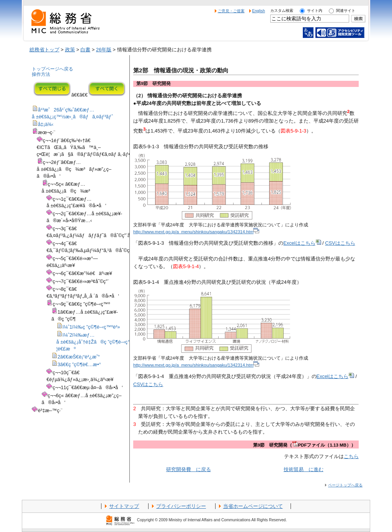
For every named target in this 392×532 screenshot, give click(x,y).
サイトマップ (124, 506)
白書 (85, 50)
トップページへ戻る (52, 69)
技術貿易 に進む (304, 469)
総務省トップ (44, 50)
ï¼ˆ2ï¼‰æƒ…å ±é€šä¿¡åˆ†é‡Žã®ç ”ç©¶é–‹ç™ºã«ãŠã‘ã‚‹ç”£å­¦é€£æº (117, 342)
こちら (351, 456)
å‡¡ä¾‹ (46, 124)
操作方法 (41, 74)
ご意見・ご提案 (231, 11)
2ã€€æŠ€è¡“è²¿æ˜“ (78, 357)
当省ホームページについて (253, 506)
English (259, 11)
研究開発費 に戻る (189, 469)
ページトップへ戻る (345, 485)
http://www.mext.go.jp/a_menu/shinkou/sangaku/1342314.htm (196, 232)
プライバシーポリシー (181, 506)
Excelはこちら (302, 243)
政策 (70, 50)
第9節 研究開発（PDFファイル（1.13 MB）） (304, 445)
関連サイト (346, 11)
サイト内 (315, 11)
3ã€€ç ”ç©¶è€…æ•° (79, 364)
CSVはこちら (340, 243)
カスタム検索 (282, 11)
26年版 (104, 50)
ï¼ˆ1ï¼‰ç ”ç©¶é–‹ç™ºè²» (91, 327)
